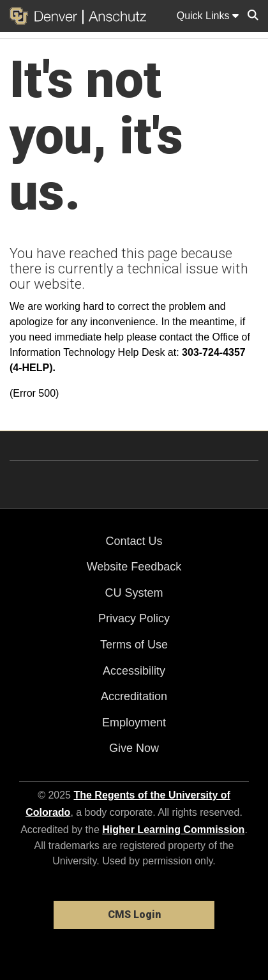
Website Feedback (134, 567)
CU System (134, 593)
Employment (134, 723)
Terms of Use (134, 645)
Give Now (134, 748)
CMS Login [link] (134, 915)
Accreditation (134, 696)
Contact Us (134, 541)
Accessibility (134, 671)
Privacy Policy (134, 618)
